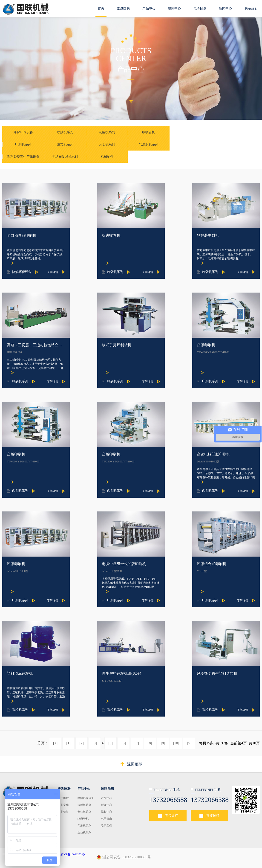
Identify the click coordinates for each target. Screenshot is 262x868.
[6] (124, 743)
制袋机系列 (84, 812)
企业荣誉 (63, 812)
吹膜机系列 (84, 805)
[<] (55, 743)
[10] (176, 743)
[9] (163, 743)
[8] (150, 743)
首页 (101, 8)
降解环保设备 (86, 798)
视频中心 (174, 8)
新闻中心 (225, 8)
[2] (82, 743)
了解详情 (53, 272)
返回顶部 (135, 764)
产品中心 (149, 8)
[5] (111, 743)
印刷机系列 (84, 826)
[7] (137, 743)
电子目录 (200, 8)
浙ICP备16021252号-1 (73, 854)
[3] (95, 743)
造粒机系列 (84, 833)
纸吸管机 (83, 819)
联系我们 (251, 8)
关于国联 (63, 798)
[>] (189, 743)
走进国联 (123, 8)
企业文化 (63, 805)
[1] (68, 743)
